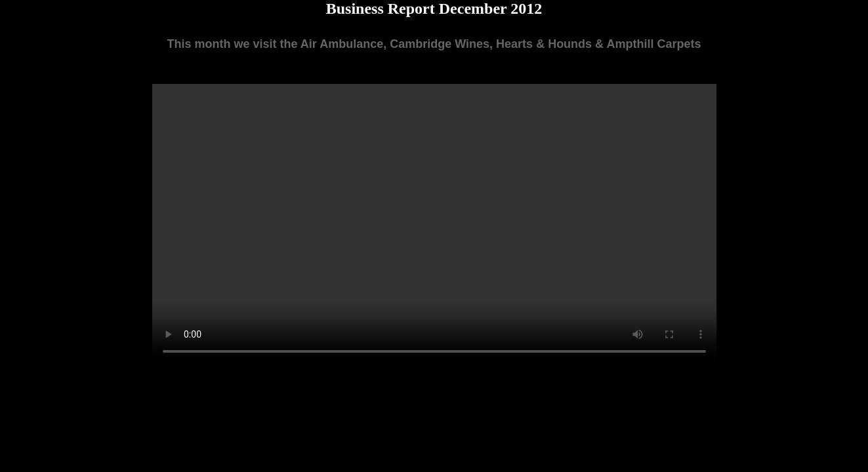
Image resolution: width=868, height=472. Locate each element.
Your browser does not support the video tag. (434, 225)
